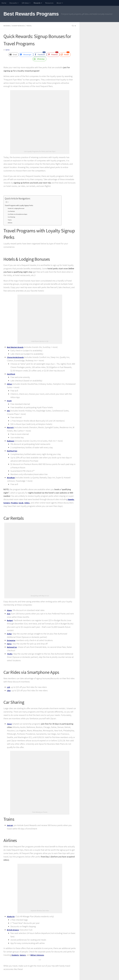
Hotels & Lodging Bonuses (17, 208)
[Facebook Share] (40, 54)
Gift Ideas (25, 3)
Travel (31, 26)
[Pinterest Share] (53, 54)
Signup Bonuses (20, 26)
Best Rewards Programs (31, 14)
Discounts (13, 3)
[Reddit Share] (65, 54)
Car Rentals (12, 211)
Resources (49, 3)
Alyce (8, 50)
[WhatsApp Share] (40, 59)
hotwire (7, 503)
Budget (10, 620)
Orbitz (30, 503)
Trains (10, 220)
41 (74, 26)
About (59, 3)
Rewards (37, 3)
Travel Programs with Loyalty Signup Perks (22, 205)
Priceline (16, 503)
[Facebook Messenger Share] (26, 54)
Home (4, 3)
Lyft (9, 687)
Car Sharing (12, 217)
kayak (23, 503)
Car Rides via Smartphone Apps (19, 214)
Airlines (10, 222)
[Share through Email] (13, 54)
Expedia (71, 499)
